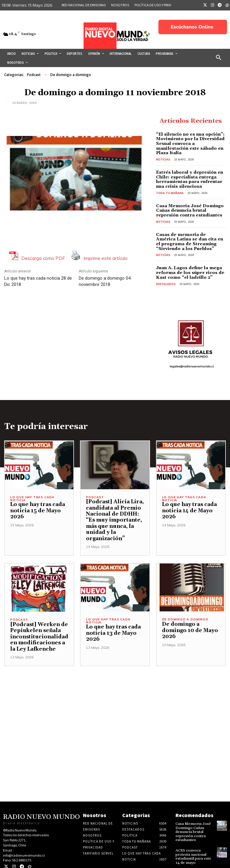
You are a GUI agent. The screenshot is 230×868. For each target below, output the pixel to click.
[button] (219, 58)
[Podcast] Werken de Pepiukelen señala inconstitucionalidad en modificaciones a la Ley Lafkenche (39, 630)
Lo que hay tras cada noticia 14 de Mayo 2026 (188, 504)
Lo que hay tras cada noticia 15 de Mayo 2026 (37, 504)
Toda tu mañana (170, 188)
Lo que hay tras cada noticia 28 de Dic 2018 (38, 281)
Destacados (166, 278)
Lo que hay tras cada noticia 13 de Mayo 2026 (112, 627)
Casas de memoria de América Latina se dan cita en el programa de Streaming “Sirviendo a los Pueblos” (188, 236)
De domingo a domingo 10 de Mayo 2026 (189, 624)
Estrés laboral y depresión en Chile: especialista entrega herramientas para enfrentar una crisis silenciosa (188, 174)
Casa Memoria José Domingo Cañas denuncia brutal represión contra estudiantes (188, 205)
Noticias (163, 154)
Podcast (34, 75)
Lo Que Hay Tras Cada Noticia (32, 492)
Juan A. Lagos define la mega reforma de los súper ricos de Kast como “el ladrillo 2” (188, 267)
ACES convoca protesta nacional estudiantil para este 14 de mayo (193, 849)
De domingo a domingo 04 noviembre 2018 (105, 281)
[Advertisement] (115, 702)
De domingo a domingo (71, 75)
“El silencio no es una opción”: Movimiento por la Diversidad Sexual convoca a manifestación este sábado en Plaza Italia (190, 141)
